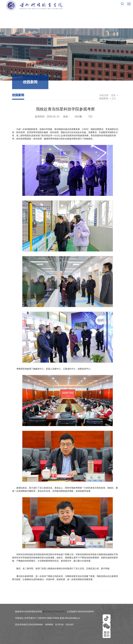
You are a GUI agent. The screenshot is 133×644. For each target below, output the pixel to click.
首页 (113, 95)
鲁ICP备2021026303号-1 (54, 612)
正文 (114, 98)
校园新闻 (104, 98)
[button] (107, 618)
